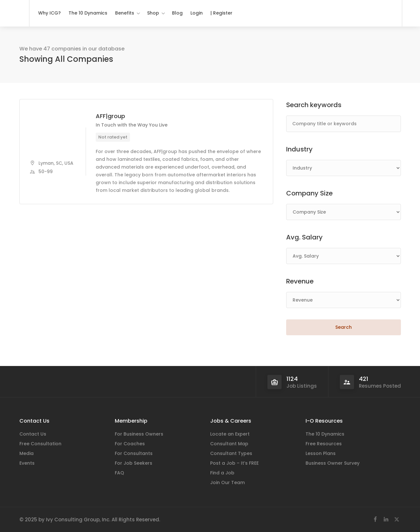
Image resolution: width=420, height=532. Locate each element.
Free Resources (324, 444)
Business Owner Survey (333, 463)
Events (27, 463)
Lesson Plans (321, 453)
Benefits (125, 13)
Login (197, 13)
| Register (221, 13)
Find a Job (222, 473)
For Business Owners (139, 434)
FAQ (119, 473)
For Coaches (130, 444)
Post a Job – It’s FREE (234, 463)
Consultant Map (229, 444)
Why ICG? (49, 13)
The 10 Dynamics (88, 13)
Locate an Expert (230, 434)
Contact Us (33, 434)
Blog (177, 13)
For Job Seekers (134, 463)
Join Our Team (227, 482)
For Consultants (134, 453)
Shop (153, 13)
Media (27, 453)
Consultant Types (231, 453)
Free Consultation (40, 444)
